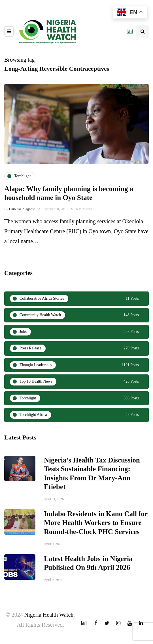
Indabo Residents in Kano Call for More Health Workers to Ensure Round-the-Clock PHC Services (96, 532)
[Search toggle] (143, 32)
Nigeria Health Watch (49, 615)
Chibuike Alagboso (22, 209)
